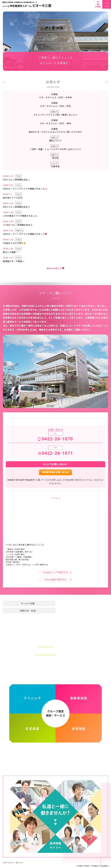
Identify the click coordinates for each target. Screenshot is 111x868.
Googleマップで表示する (55, 572)
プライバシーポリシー (14, 860)
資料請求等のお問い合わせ (55, 472)
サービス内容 (28, 603)
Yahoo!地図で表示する (56, 579)
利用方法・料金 (28, 611)
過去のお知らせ (54, 268)
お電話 (98, 4)
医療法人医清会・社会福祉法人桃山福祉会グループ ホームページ (56, 753)
